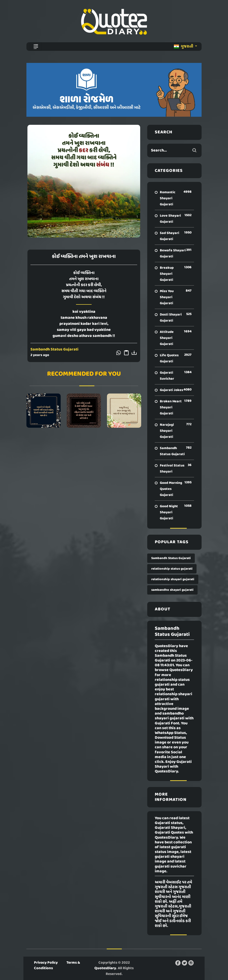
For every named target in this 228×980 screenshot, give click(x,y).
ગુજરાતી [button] (184, 47)
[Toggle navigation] (36, 47)
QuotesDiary (105, 968)
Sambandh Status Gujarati (54, 349)
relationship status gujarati (172, 569)
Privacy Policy (46, 963)
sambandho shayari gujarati (172, 590)
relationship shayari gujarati (173, 579)
